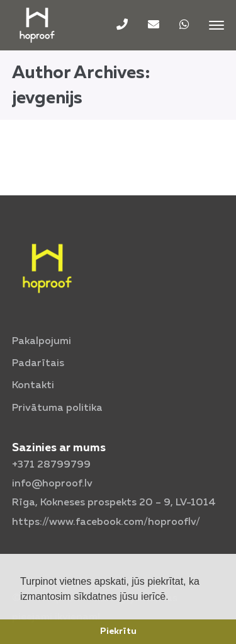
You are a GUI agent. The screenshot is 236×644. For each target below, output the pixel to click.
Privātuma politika (57, 408)
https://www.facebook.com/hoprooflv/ (106, 522)
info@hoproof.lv (52, 484)
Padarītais (38, 364)
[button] (173, 597)
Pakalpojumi (42, 342)
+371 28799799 (51, 465)
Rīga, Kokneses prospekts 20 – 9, (114, 503)
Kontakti (33, 386)
